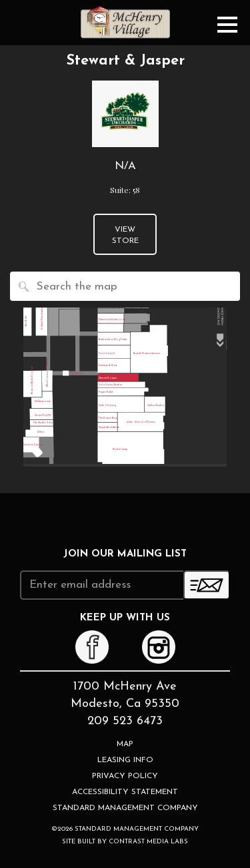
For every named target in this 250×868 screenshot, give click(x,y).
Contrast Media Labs (148, 842)
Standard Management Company (125, 808)
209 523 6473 (125, 721)
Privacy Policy (125, 776)
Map (125, 744)
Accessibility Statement (125, 792)
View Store (125, 235)
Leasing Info (125, 760)
